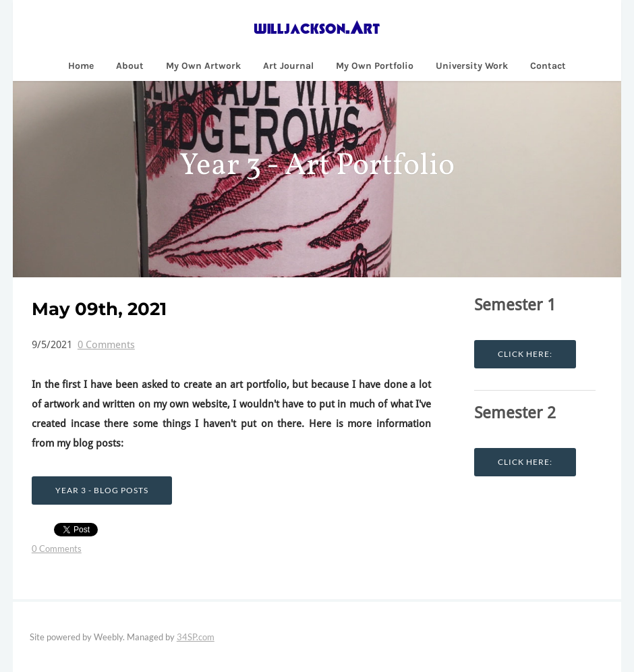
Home (81, 66)
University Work (472, 66)
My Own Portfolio (375, 66)
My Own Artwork (203, 66)
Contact (548, 66)
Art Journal (288, 66)
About (130, 66)
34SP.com (196, 637)
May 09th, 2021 (99, 309)
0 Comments (106, 345)
